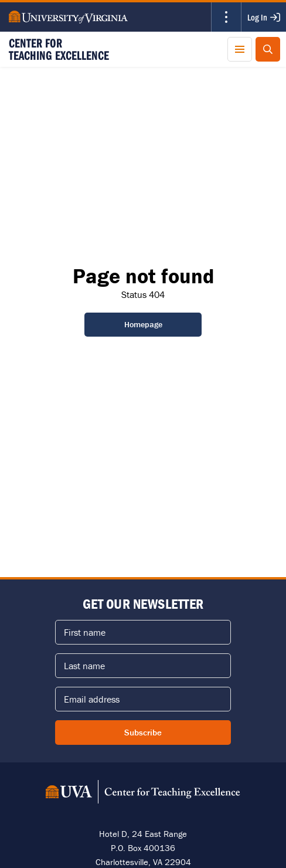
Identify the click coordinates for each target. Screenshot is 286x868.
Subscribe (143, 732)
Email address (92, 699)
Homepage (143, 324)
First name (85, 632)
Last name (84, 666)
